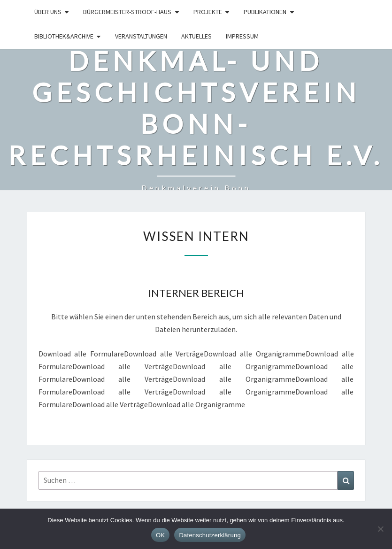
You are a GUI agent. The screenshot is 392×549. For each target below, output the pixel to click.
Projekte (208, 12)
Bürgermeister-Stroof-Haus (127, 12)
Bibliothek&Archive (64, 36)
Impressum (242, 36)
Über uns (48, 12)
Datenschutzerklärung (210, 535)
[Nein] (380, 529)
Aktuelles (196, 36)
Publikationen (265, 12)
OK (160, 535)
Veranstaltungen (141, 36)
